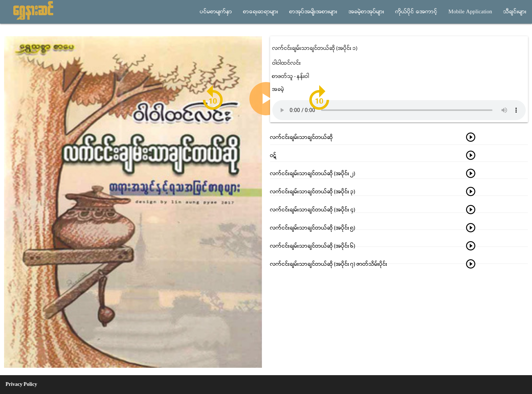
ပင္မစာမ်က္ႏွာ (216, 12)
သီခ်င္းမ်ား (515, 12)
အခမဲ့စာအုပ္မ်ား (366, 12)
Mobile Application (470, 12)
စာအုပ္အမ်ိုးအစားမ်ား (313, 12)
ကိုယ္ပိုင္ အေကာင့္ (416, 12)
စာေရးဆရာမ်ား (261, 12)
